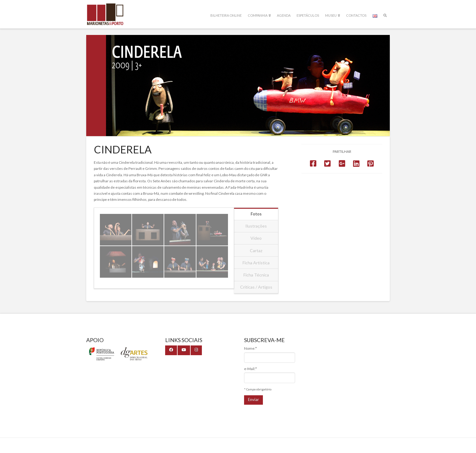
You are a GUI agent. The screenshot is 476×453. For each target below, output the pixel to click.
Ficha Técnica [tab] (256, 275)
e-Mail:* (250, 369)
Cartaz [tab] (256, 251)
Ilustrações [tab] (256, 226)
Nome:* (250, 348)
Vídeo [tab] (256, 238)
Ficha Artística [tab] (256, 263)
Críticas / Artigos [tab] (256, 287)
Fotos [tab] (256, 214)
